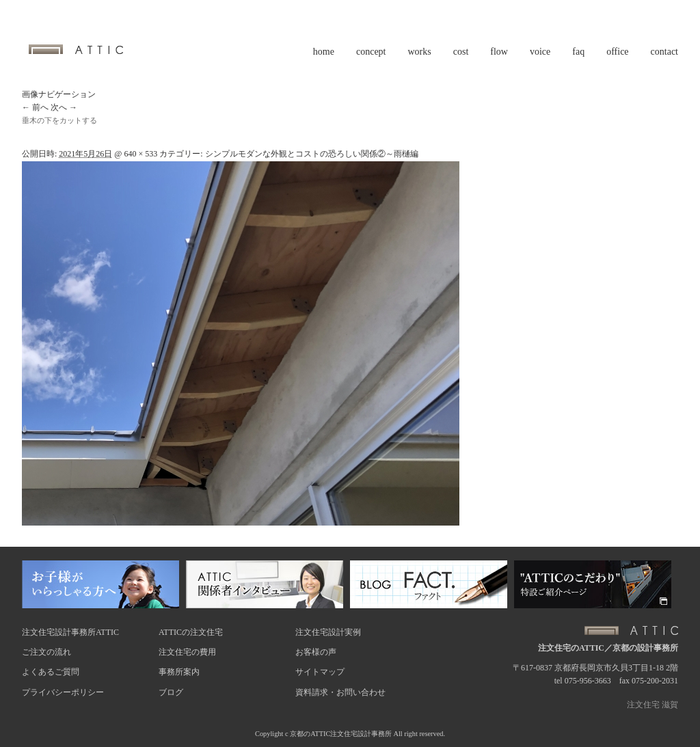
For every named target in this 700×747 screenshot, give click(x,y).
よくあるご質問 (51, 672)
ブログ (171, 692)
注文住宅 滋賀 (652, 705)
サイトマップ (320, 672)
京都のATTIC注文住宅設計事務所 (341, 734)
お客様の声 (316, 652)
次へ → (64, 107)
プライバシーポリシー (63, 692)
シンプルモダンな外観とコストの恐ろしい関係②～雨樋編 (312, 154)
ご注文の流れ (46, 652)
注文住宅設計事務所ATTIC (70, 632)
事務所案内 (179, 672)
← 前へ (35, 107)
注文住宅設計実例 (328, 632)
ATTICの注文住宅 (191, 632)
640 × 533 (140, 154)
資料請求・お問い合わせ (340, 692)
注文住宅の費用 (187, 652)
